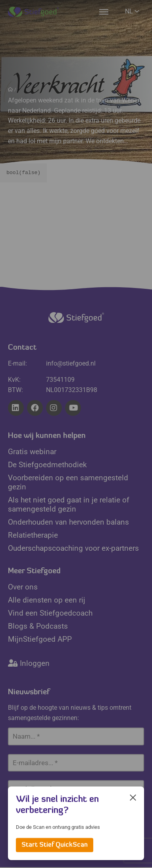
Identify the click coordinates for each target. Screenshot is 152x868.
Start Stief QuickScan (55, 845)
